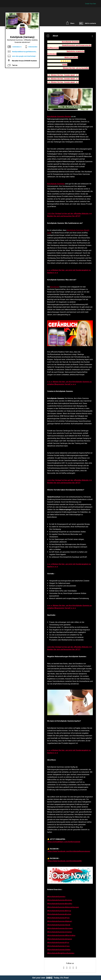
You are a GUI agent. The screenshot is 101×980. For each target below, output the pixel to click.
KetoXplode (55, 287)
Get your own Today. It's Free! (51, 978)
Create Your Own (91, 4)
